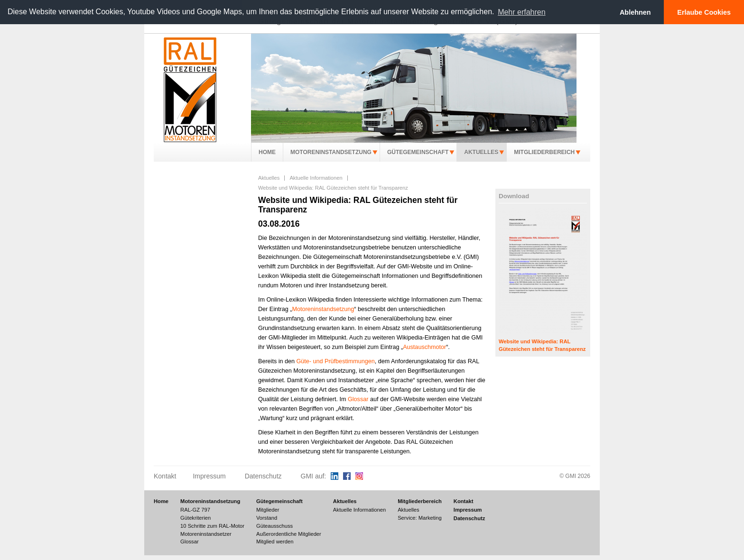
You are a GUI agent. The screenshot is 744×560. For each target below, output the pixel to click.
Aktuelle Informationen (316, 178)
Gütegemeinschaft (418, 152)
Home (267, 152)
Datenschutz (263, 476)
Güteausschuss (274, 526)
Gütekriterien (195, 518)
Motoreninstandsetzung (331, 152)
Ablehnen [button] (635, 12)
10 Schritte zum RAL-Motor (212, 526)
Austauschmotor (424, 347)
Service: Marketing (420, 518)
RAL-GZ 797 (195, 510)
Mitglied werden (275, 542)
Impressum (209, 476)
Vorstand (267, 518)
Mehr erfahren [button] (522, 12)
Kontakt (165, 476)
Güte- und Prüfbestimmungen (336, 361)
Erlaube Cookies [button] (704, 12)
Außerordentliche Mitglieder (289, 534)
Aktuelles (481, 152)
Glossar (358, 399)
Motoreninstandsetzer (206, 534)
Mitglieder (268, 510)
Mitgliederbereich (544, 152)
